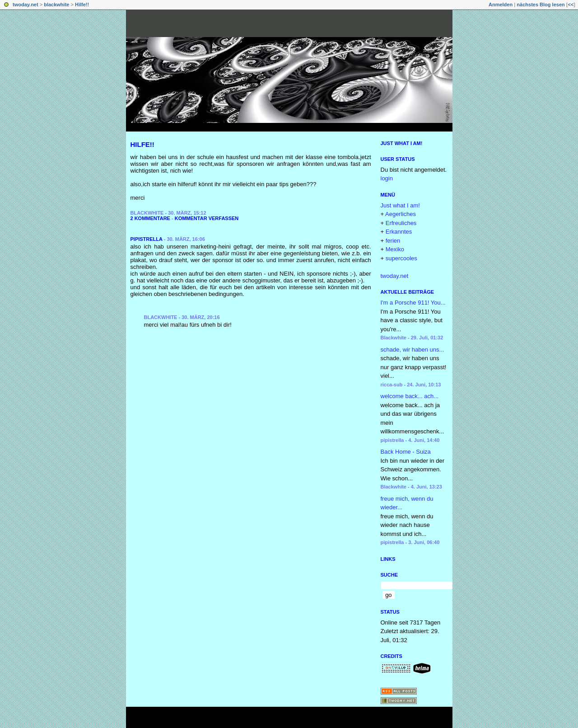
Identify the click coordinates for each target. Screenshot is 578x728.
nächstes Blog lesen (541, 5)
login (387, 178)
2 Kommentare (150, 218)
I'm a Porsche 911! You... (413, 303)
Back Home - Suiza (406, 452)
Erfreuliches (401, 223)
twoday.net (26, 5)
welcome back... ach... (410, 396)
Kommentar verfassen (207, 218)
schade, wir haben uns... (413, 350)
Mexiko (395, 249)
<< (571, 5)
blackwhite (56, 5)
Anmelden (501, 5)
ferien (393, 241)
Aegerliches (401, 214)
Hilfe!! (82, 5)
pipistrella (147, 239)
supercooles (401, 258)
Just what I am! (402, 143)
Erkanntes (399, 232)
